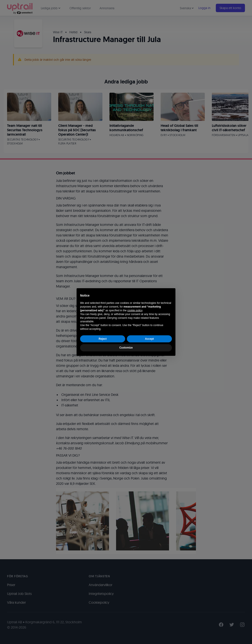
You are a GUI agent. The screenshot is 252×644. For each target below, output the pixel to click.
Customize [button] (126, 348)
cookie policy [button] (135, 310)
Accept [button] (149, 339)
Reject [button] (103, 339)
